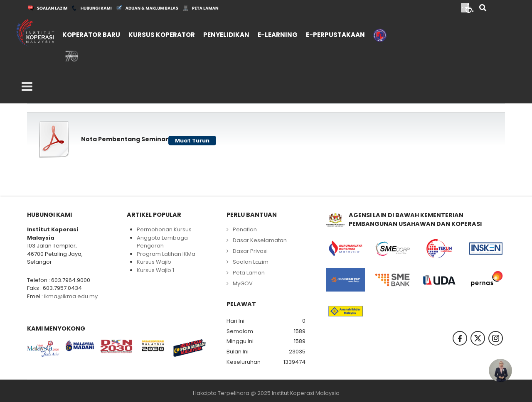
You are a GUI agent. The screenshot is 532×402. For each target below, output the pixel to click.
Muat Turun (192, 141)
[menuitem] (91, 33)
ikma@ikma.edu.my (71, 296)
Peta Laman (249, 273)
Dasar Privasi (250, 251)
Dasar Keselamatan (260, 240)
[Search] (483, 9)
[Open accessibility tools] (470, 7)
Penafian (245, 229)
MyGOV (243, 283)
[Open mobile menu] (27, 87)
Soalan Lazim (251, 262)
